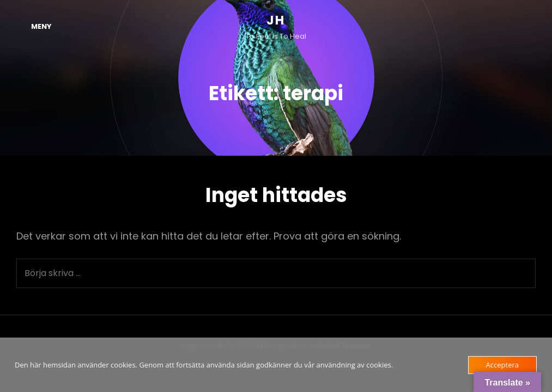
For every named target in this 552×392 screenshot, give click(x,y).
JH (276, 20)
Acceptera (502, 365)
